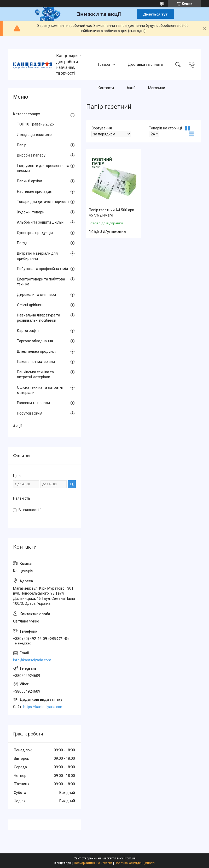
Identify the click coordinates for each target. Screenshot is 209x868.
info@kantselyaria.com (32, 660)
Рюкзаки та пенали (33, 403)
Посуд (22, 243)
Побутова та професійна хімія (42, 269)
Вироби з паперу (31, 155)
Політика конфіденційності (135, 863)
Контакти (106, 88)
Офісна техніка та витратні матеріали (40, 390)
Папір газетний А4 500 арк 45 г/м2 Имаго (111, 213)
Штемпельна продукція (37, 351)
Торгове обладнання (35, 341)
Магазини (157, 88)
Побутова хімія (30, 413)
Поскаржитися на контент (93, 863)
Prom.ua (130, 858)
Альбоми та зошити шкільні (41, 222)
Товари (104, 64)
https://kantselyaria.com (43, 707)
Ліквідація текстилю (34, 135)
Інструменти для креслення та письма (43, 168)
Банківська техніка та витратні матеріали (35, 375)
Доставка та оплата (145, 64)
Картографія (28, 331)
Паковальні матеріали (36, 362)
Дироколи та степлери (36, 295)
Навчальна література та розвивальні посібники (39, 318)
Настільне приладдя (35, 191)
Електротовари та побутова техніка (41, 282)
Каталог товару (27, 114)
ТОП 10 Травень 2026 (35, 124)
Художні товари (31, 212)
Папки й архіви (30, 181)
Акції (131, 88)
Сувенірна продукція (35, 233)
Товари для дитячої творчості (43, 202)
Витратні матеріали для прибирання (37, 256)
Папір (22, 145)
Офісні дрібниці (30, 305)
